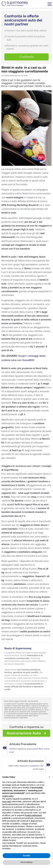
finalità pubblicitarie (33, 815)
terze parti (7, 801)
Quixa (25, 194)
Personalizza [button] (27, 862)
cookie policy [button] (8, 796)
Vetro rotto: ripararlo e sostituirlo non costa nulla (26, 767)
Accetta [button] (27, 856)
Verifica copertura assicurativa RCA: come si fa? (29, 751)
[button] (49, 777)
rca (40, 197)
